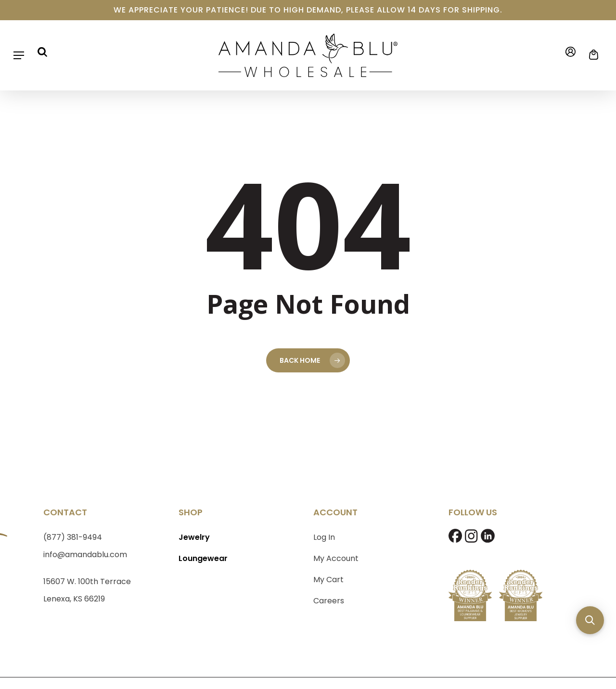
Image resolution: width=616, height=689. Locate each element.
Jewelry (194, 537)
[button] (19, 55)
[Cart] (590, 55)
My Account (336, 558)
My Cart (328, 580)
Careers (329, 601)
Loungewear (203, 558)
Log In (324, 537)
